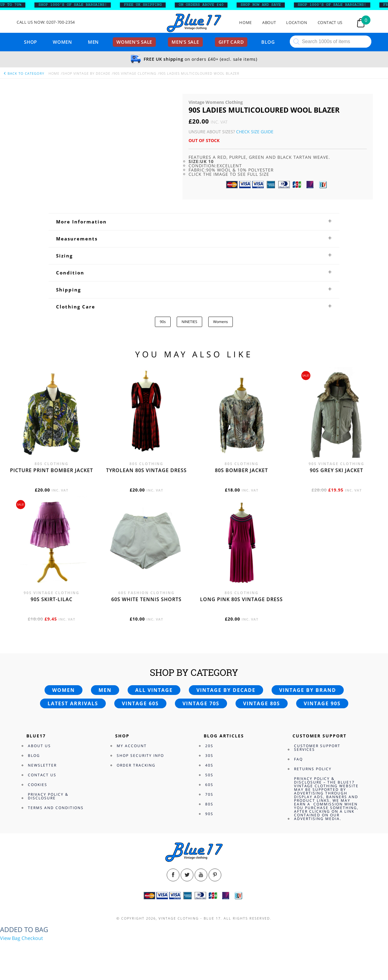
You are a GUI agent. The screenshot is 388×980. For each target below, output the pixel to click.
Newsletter (42, 765)
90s (163, 322)
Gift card (231, 42)
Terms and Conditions (56, 808)
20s (209, 746)
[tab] (194, 222)
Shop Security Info (140, 755)
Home (246, 23)
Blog (268, 42)
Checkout (32, 938)
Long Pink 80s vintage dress (241, 599)
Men (93, 42)
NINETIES (189, 322)
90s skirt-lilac (52, 599)
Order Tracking (136, 765)
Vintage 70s (201, 703)
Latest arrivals (73, 703)
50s (209, 775)
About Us (39, 746)
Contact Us (330, 23)
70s (209, 794)
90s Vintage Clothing (135, 73)
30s (209, 755)
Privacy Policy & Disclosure (48, 796)
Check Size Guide (255, 132)
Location (297, 23)
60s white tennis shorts (146, 599)
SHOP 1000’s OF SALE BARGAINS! (77, 5)
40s (209, 765)
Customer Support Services (317, 748)
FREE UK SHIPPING (147, 5)
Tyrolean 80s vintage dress (146, 470)
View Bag (10, 938)
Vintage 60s (140, 703)
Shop (30, 42)
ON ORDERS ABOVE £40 (206, 5)
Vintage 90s (322, 703)
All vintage (154, 690)
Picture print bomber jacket (52, 470)
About (269, 23)
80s (209, 804)
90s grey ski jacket (336, 470)
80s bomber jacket (241, 470)
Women (62, 42)
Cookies (38, 785)
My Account (132, 746)
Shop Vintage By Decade (86, 73)
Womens (221, 322)
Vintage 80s (262, 703)
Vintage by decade (226, 690)
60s (209, 785)
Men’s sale (185, 42)
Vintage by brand (308, 690)
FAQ (298, 759)
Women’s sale (134, 42)
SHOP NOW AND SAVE (265, 5)
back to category (24, 73)
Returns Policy (313, 769)
